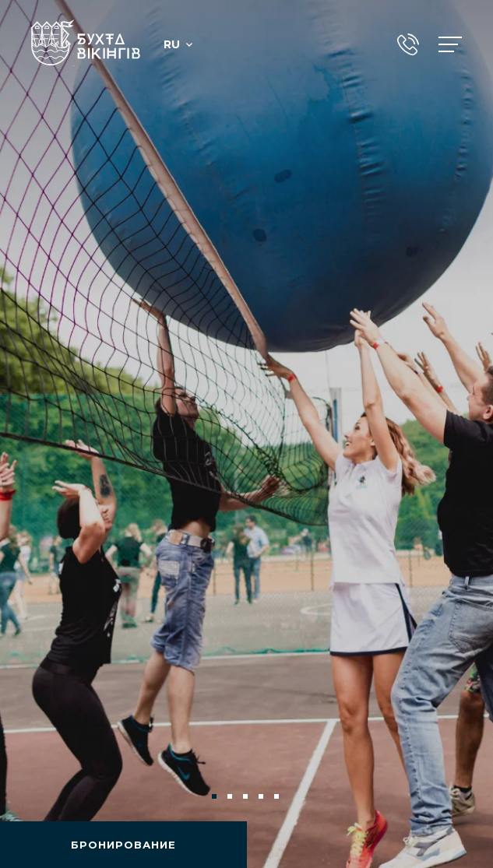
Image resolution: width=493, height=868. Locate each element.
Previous (37, 796)
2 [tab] (231, 798)
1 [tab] (216, 798)
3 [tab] (247, 798)
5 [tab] (278, 798)
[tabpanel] (246, 434)
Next (456, 796)
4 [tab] (262, 798)
